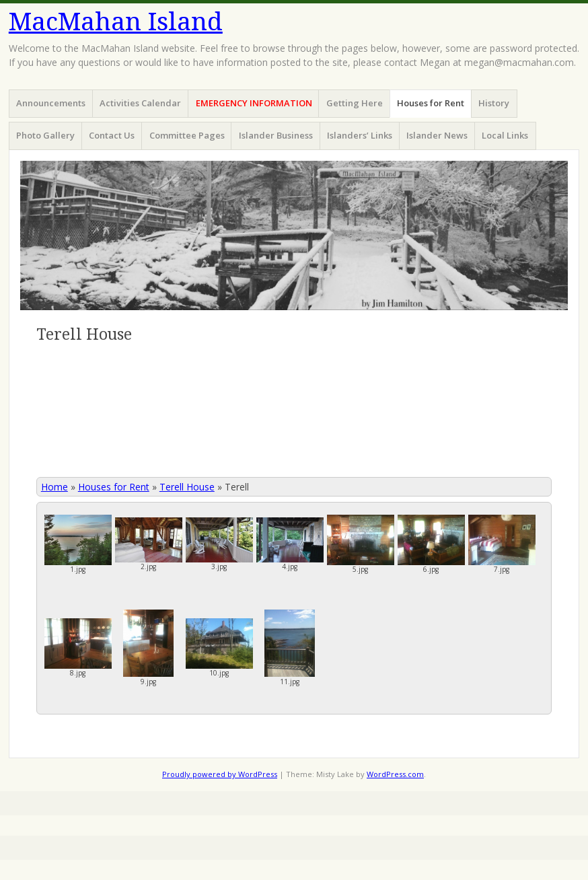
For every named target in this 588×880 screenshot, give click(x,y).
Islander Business (276, 135)
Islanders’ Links (360, 135)
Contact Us (112, 135)
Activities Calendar (140, 103)
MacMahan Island (116, 22)
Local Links (505, 135)
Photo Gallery (45, 135)
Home (54, 487)
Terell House (187, 487)
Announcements (51, 103)
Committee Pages (187, 135)
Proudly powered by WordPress (220, 774)
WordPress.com (395, 774)
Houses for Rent (431, 103)
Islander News (437, 135)
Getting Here (355, 103)
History (494, 103)
